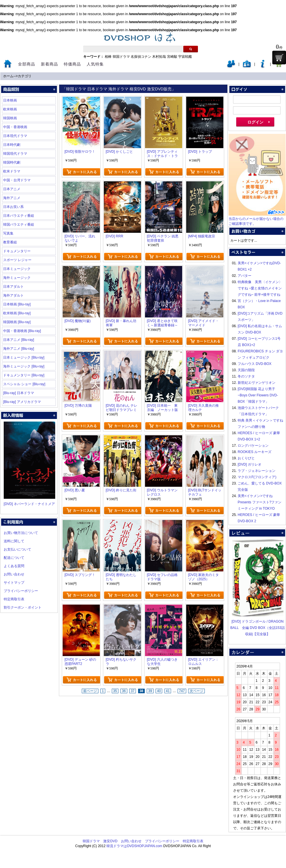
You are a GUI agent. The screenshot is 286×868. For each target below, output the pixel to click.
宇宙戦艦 (185, 57)
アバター (245, 276)
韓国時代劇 (12, 162)
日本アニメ (12, 189)
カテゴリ (25, 76)
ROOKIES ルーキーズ (255, 452)
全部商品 (27, 64)
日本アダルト (13, 287)
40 (159, 691)
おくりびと (246, 458)
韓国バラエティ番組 (19, 225)
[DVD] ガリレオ (250, 464)
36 (124, 691)
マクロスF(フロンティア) (257, 477)
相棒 (108, 57)
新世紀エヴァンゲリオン (257, 383)
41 (168, 691)
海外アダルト (13, 295)
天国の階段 (246, 370)
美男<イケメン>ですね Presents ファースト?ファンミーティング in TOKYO (260, 502)
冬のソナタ (246, 376)
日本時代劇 (12, 145)
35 (115, 691)
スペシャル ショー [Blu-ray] (24, 384)
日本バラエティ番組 (19, 216)
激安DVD (110, 841)
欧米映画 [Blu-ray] (17, 313)
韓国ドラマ (121, 57)
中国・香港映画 (15, 127)
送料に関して (14, 541)
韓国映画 (10, 118)
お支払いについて (17, 549)
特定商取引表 (14, 599)
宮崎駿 (172, 57)
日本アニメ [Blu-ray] (19, 340)
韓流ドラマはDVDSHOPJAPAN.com (134, 846)
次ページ (196, 691)
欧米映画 (10, 109)
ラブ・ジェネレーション (257, 471)
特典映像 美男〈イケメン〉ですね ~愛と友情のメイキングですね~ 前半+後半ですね (260, 288)
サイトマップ (14, 583)
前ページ (90, 691)
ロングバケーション (253, 446)
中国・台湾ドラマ (17, 180)
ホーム (8, 76)
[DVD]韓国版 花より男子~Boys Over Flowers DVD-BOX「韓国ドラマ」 (258, 395)
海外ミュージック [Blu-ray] (24, 366)
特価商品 (72, 64)
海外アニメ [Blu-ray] (19, 349)
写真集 (8, 233)
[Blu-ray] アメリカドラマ (22, 402)
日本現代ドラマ (15, 136)
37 (133, 691)
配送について (14, 558)
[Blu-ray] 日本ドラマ (19, 393)
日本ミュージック (17, 269)
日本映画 (10, 100)
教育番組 (10, 242)
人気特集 (95, 64)
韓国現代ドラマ (15, 154)
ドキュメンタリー (17, 251)
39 (150, 691)
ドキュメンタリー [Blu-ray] (24, 375)
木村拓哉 (159, 57)
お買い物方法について (21, 533)
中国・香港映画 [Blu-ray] (22, 331)
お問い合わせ (14, 574)
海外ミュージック (17, 278)
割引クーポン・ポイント (23, 607)
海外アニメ (12, 198)
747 (182, 691)
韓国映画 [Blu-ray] (17, 322)
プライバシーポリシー (21, 591)
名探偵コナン (141, 57)
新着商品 (49, 64)
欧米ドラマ (12, 171)
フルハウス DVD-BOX (255, 364)
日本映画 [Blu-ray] (17, 304)
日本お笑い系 (13, 207)
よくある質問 (14, 566)
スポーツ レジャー (17, 260)
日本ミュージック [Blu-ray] (24, 357)
